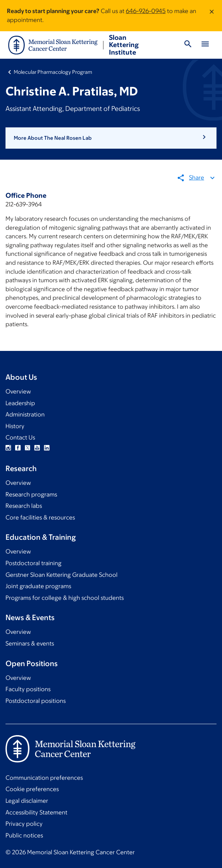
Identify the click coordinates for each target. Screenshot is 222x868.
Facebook (18, 448)
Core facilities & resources (40, 517)
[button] (111, 138)
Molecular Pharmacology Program (53, 72)
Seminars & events (30, 643)
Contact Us (20, 437)
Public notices (24, 835)
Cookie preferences (32, 789)
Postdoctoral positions (36, 701)
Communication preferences (44, 778)
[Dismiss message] (212, 16)
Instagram (8, 448)
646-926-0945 (146, 11)
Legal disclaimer (27, 801)
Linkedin (47, 448)
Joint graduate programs (38, 586)
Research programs (31, 494)
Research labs (24, 506)
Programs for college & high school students (65, 598)
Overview (18, 391)
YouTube (37, 448)
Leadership (20, 403)
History (15, 426)
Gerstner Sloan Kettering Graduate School (62, 575)
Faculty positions (28, 689)
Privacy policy (24, 824)
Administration (25, 414)
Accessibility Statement (36, 812)
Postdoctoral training (34, 563)
